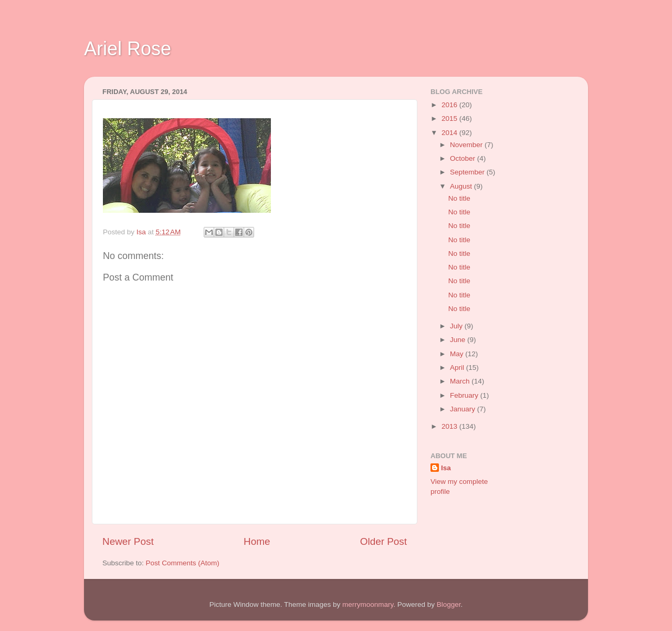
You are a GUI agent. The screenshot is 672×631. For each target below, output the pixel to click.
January (464, 409)
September (468, 172)
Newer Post (128, 541)
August (462, 186)
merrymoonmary (368, 604)
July (457, 326)
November (467, 145)
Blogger (449, 604)
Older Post (384, 541)
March (461, 381)
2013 (450, 426)
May (458, 354)
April (458, 368)
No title (459, 198)
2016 (450, 105)
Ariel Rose (128, 49)
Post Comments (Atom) (183, 563)
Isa (446, 468)
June (459, 340)
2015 (450, 118)
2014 (450, 133)
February (465, 395)
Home (257, 541)
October (464, 158)
